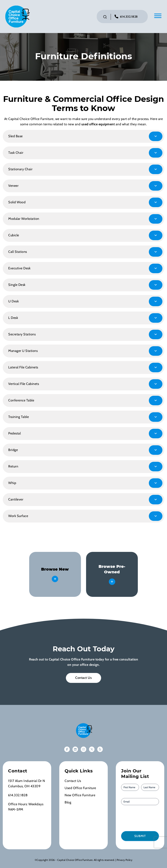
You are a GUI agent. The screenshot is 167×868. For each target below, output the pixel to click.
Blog (68, 802)
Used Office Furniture (80, 788)
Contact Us (83, 678)
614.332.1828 (129, 17)
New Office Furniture (80, 795)
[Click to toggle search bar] (105, 17)
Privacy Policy (125, 860)
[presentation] (142, 818)
